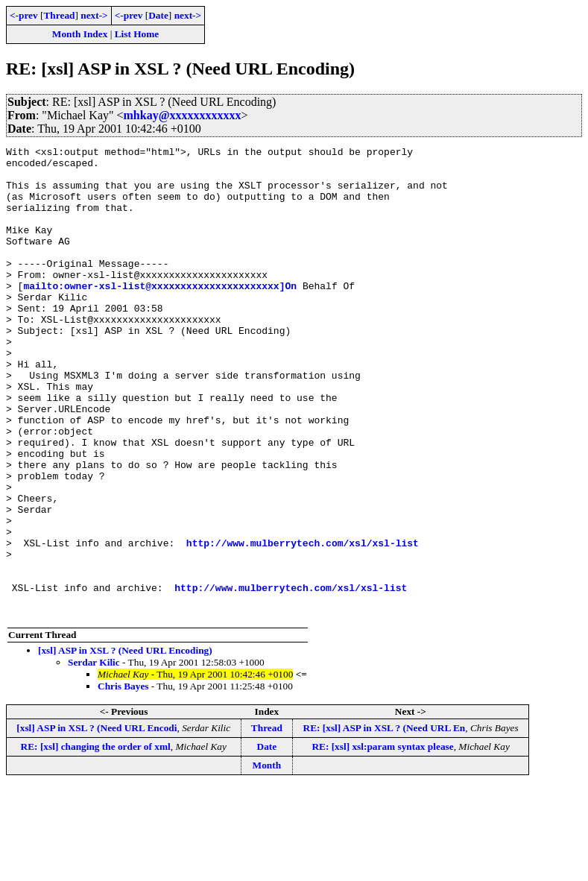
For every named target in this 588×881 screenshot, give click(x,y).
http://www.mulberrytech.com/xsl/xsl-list (303, 623)
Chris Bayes (123, 780)
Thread (59, 15)
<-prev (24, 15)
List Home (137, 34)
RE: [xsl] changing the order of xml (96, 840)
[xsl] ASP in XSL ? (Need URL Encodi (97, 822)
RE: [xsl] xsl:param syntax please (382, 840)
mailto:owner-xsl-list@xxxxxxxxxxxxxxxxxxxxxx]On (160, 315)
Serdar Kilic (94, 756)
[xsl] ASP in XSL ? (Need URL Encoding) (125, 744)
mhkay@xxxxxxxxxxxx (183, 115)
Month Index (80, 34)
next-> (94, 15)
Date (158, 15)
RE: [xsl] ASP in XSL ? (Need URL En (385, 822)
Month (267, 859)
